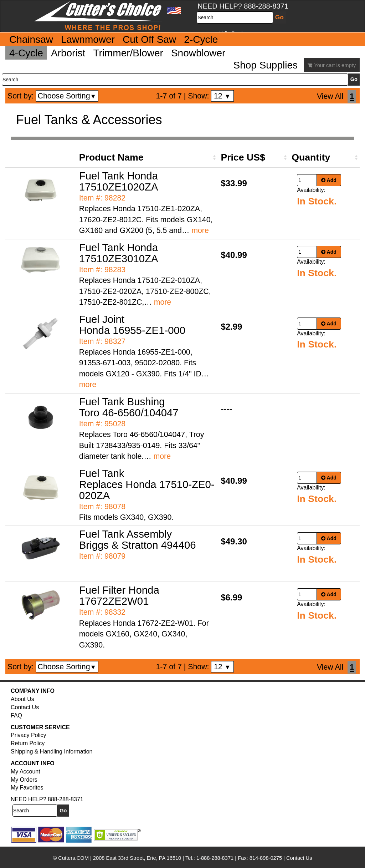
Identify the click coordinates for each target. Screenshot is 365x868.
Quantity (311, 157)
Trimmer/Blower (128, 53)
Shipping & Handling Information (52, 752)
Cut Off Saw (149, 39)
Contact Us (25, 707)
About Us (22, 699)
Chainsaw (31, 39)
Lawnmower (88, 39)
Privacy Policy (29, 735)
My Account (25, 771)
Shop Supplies (265, 65)
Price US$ (243, 157)
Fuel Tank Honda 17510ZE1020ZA (119, 181)
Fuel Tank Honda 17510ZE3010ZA (119, 253)
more (200, 230)
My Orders (24, 780)
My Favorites (27, 788)
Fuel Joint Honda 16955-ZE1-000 (132, 325)
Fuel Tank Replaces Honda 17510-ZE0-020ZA (147, 484)
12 (222, 96)
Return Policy (28, 743)
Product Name (111, 157)
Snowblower (198, 53)
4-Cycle (26, 53)
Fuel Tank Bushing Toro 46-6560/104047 (129, 407)
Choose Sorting (67, 96)
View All (330, 96)
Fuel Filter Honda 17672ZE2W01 (119, 595)
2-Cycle (201, 39)
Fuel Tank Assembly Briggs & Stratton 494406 (138, 539)
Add (329, 180)
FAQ (16, 715)
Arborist (68, 53)
